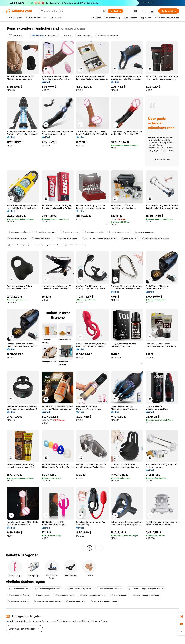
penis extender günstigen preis (22, 245)
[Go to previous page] (84, 548)
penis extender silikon (18, 601)
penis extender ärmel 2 (18, 595)
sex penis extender (50, 245)
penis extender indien (119, 232)
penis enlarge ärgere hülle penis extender (146, 589)
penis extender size (17, 238)
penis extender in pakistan (79, 589)
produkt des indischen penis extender (99, 238)
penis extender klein (41, 238)
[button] (105, 11)
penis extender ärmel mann (93, 595)
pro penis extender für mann (104, 601)
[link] (181, 617)
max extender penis (76, 601)
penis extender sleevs (18, 589)
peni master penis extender (109, 589)
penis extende (42, 595)
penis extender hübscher (19, 232)
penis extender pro (144, 232)
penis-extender (129, 238)
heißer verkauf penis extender (47, 601)
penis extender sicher (67, 238)
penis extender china (46, 232)
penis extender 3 (70, 232)
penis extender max (74, 245)
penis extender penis (65, 595)
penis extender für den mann (146, 595)
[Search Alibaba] (71, 11)
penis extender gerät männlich (48, 589)
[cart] (144, 11)
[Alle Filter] (16, 35)
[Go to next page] (101, 548)
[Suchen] (115, 11)
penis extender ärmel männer (156, 238)
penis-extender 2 (119, 595)
